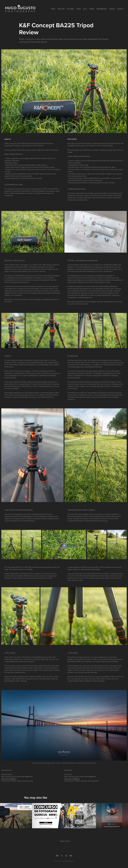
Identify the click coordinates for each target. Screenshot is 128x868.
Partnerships (102, 9)
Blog (85, 9)
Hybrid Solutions (69, 861)
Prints (92, 9)
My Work (70, 9)
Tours (78, 9)
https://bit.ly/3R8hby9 (9, 779)
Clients (112, 9)
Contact (120, 9)
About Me (61, 9)
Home (53, 9)
